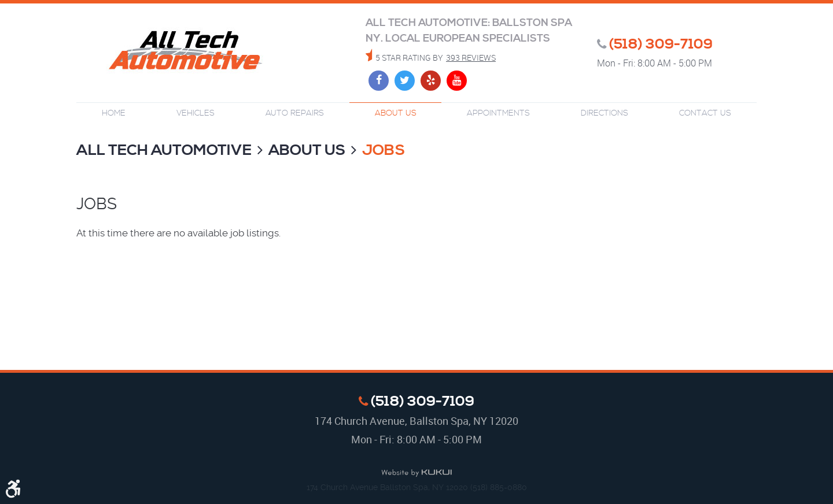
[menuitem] (114, 114)
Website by (417, 473)
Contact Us (705, 113)
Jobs (384, 151)
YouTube (457, 81)
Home (114, 113)
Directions (605, 113)
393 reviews (471, 58)
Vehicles (196, 113)
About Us (396, 113)
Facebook (379, 81)
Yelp (431, 81)
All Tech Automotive (164, 151)
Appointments (498, 113)
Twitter (405, 81)
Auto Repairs (295, 113)
